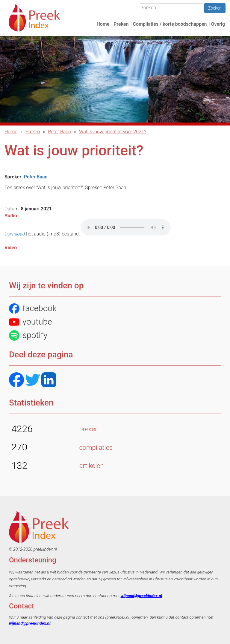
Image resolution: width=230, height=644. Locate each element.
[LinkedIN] (49, 381)
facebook (33, 309)
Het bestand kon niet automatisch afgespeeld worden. (126, 227)
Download (15, 234)
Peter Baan (59, 132)
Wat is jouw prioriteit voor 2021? (113, 132)
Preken (121, 24)
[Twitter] (33, 381)
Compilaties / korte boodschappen (170, 24)
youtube (31, 322)
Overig (218, 24)
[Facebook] (16, 381)
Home (103, 24)
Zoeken (215, 8)
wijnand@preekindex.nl (142, 596)
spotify (28, 335)
